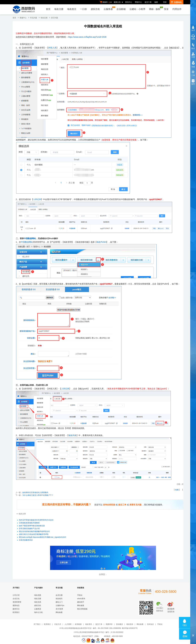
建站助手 (81, 602)
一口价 (84, 9)
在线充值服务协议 (26, 540)
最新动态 (16, 605)
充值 (193, 67)
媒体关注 (16, 609)
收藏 (177, 490)
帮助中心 (138, 2)
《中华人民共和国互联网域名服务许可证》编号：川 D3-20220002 (98, 632)
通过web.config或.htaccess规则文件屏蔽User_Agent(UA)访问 (42, 537)
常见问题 (34, 18)
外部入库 (52, 48)
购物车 (106, 2)
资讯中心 (129, 2)
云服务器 (109, 8)
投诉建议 (120, 624)
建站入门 (59, 602)
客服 (193, 39)
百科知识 (150, 624)
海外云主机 (38, 612)
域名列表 (72, 435)
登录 (165, 2)
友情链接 (78, 624)
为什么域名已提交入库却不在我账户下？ (38, 495)
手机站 (80, 595)
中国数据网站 (30, 238)
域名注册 (59, 9)
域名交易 (44, 18)
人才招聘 (68, 624)
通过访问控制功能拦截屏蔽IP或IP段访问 (34, 532)
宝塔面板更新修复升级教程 (29, 523)
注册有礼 (176, 2)
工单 (193, 75)
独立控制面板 (82, 609)
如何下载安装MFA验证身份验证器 (32, 526)
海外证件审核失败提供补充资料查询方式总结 (36, 520)
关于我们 (37, 624)
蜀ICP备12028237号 (130, 628)
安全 (166, 9)
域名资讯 (89, 624)
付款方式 (58, 624)
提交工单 (148, 2)
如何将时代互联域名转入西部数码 (35, 492)
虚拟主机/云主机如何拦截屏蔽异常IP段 (34, 534)
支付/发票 (59, 609)
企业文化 (16, 599)
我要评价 (109, 624)
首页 (48, 9)
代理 (193, 57)
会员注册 (59, 595)
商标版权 (155, 8)
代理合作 (177, 9)
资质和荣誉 (17, 602)
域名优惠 (38, 595)
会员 (193, 30)
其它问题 (55, 18)
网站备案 (59, 612)
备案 (156, 2)
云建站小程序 (137, 9)
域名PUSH (101, 242)
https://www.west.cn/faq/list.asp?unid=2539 (87, 37)
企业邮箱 (121, 9)
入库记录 (37, 199)
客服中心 (23, 18)
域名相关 (59, 599)
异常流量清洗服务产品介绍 (29, 529)
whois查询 (81, 599)
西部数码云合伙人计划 (103, 558)
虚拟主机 (95, 9)
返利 (193, 84)
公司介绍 (16, 595)
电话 (193, 48)
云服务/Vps (60, 605)
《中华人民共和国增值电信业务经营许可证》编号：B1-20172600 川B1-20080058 (90, 628)
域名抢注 (72, 9)
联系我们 (16, 612)
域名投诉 (130, 624)
